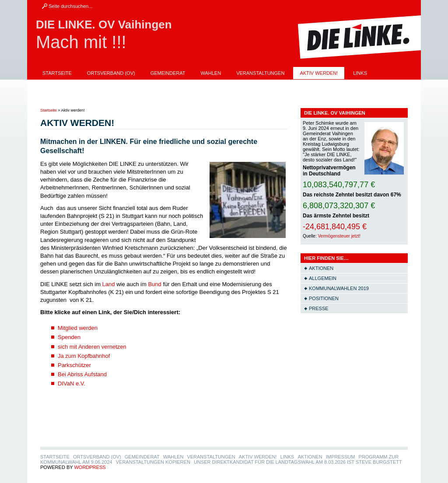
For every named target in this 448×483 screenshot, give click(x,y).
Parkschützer (74, 365)
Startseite (57, 73)
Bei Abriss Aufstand (82, 374)
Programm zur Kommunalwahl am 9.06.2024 (184, 85)
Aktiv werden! (319, 73)
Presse (319, 308)
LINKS (360, 73)
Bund (154, 284)
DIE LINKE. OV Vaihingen (104, 24)
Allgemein (323, 278)
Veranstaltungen (260, 73)
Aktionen (55, 85)
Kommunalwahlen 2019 (339, 288)
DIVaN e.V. (72, 383)
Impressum (97, 85)
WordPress (90, 467)
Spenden (69, 337)
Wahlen (211, 73)
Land (109, 284)
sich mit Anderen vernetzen (92, 347)
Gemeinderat (168, 73)
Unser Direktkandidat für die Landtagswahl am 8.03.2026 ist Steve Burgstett (147, 98)
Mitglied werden (78, 328)
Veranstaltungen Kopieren (293, 85)
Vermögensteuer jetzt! (339, 236)
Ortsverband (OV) (111, 73)
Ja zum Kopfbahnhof (84, 356)
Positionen (324, 298)
